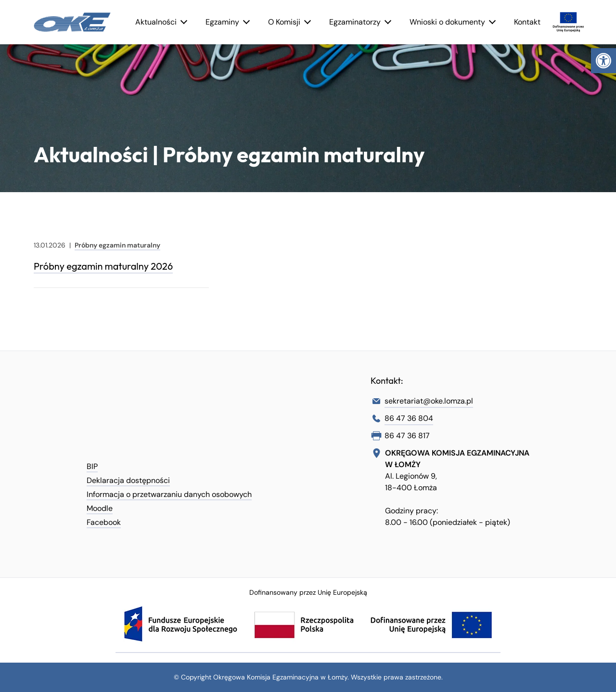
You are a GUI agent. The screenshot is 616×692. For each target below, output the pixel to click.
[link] (603, 61)
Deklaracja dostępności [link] (128, 480)
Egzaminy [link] (222, 22)
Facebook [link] (104, 522)
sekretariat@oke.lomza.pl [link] (429, 401)
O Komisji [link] (284, 22)
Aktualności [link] (156, 22)
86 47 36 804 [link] (409, 418)
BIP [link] (92, 466)
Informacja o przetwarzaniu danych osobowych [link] (169, 494)
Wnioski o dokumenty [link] (447, 22)
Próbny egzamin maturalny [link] (117, 245)
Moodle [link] (100, 508)
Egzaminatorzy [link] (355, 22)
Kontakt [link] (527, 22)
